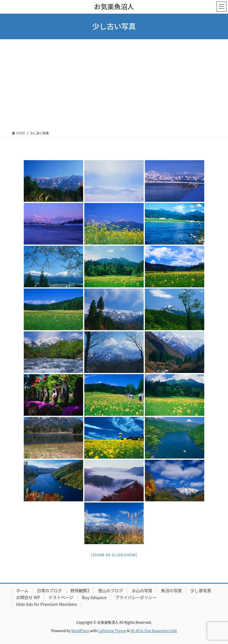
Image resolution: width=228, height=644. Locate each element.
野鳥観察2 (80, 591)
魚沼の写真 (171, 591)
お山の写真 (142, 591)
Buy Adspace (94, 597)
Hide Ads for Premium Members (47, 604)
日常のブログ (50, 591)
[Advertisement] (114, 84)
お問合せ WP (28, 597)
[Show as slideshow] (114, 555)
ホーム (22, 591)
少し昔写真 (201, 591)
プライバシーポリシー (136, 597)
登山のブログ (110, 591)
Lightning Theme (112, 630)
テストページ (61, 597)
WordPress (80, 630)
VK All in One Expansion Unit (154, 630)
